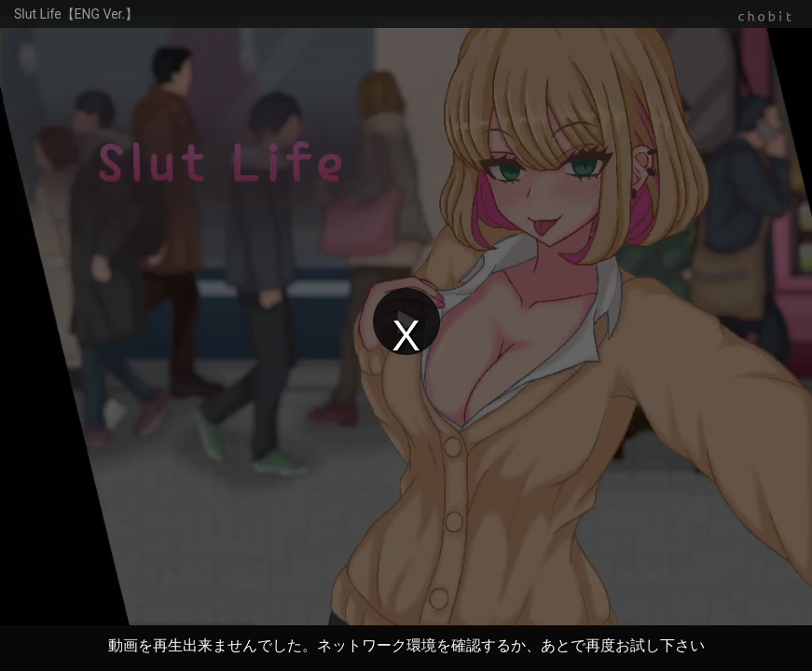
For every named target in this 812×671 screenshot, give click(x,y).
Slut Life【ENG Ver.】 (76, 14)
